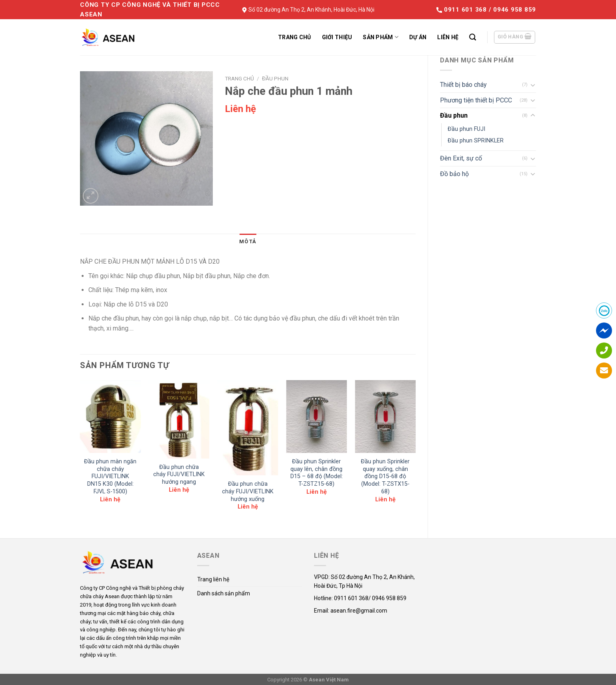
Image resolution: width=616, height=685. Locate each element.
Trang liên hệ (213, 579)
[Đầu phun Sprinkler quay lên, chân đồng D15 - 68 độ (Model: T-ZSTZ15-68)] (316, 417)
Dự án (418, 37)
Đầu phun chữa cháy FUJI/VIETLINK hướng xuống (248, 491)
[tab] (248, 242)
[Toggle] (533, 85)
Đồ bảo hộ (454, 174)
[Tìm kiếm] (473, 37)
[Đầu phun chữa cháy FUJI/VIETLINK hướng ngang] (179, 419)
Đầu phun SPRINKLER (476, 141)
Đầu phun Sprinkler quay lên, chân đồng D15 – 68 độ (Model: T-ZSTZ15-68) (317, 473)
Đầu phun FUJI (466, 129)
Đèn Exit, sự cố (461, 158)
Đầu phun (454, 115)
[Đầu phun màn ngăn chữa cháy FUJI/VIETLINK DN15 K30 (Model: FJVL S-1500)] (110, 417)
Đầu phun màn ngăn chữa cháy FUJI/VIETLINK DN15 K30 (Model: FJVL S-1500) (110, 477)
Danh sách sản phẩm (224, 593)
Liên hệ (448, 37)
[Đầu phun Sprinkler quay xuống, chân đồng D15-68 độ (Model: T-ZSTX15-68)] (385, 417)
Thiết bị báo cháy (463, 85)
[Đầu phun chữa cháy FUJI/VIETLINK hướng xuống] (248, 428)
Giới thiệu (337, 37)
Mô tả (248, 241)
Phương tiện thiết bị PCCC (476, 100)
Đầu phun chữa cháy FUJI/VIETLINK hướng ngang (179, 475)
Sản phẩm (381, 37)
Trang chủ (295, 37)
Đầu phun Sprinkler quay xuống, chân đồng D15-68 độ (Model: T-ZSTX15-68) (385, 477)
